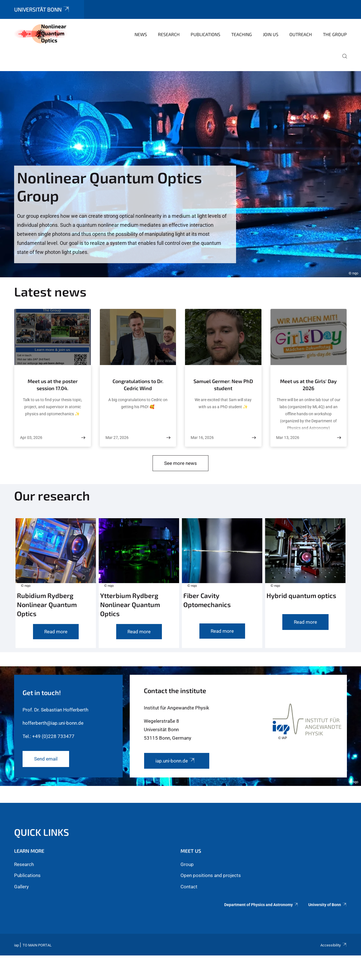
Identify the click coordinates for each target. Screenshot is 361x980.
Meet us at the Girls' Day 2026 (308, 385)
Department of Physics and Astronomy (261, 905)
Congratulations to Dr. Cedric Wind (138, 385)
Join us (271, 34)
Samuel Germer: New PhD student (223, 385)
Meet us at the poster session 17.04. (53, 385)
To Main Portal (37, 945)
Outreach (301, 34)
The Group (335, 34)
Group (187, 864)
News (141, 34)
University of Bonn (328, 905)
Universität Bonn (42, 9)
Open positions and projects (211, 875)
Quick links (42, 832)
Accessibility (334, 945)
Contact (189, 887)
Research (169, 34)
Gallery (21, 887)
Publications (205, 34)
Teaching (242, 34)
